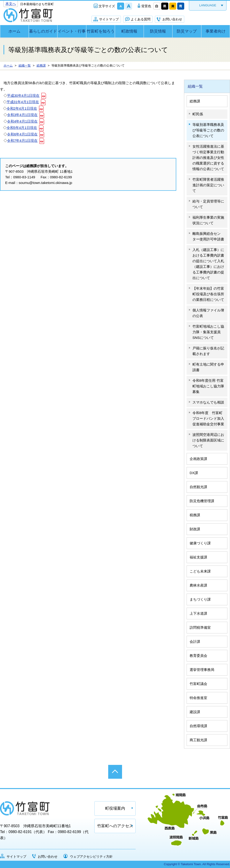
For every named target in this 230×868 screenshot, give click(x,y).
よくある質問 (141, 19)
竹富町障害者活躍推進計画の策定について (208, 185)
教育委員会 (198, 656)
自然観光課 (198, 487)
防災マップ (187, 31)
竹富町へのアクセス (115, 826)
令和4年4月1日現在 (22, 121)
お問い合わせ (172, 19)
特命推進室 (198, 698)
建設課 (195, 712)
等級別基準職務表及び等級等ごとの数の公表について (208, 130)
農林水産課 (198, 585)
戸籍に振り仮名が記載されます (208, 351)
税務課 (195, 515)
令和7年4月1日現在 (22, 140)
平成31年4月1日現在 (23, 102)
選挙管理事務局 (202, 670)
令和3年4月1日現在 (22, 115)
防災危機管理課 (202, 501)
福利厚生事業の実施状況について (208, 220)
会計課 (195, 642)
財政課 (195, 529)
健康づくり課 (200, 543)
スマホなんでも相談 (208, 402)
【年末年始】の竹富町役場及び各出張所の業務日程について (208, 294)
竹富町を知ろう (101, 31)
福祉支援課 (198, 557)
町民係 (198, 114)
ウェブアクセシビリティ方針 (91, 857)
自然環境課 (198, 726)
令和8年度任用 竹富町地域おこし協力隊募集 (208, 386)
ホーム (14, 31)
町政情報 (129, 31)
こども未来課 (200, 571)
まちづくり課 (200, 599)
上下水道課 (198, 613)
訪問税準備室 (200, 627)
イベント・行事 (72, 31)
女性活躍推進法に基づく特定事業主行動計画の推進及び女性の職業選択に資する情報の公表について (208, 158)
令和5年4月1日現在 (22, 128)
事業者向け (216, 31)
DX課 (194, 473)
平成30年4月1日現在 (23, 95)
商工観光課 (198, 740)
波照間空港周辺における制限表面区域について (208, 440)
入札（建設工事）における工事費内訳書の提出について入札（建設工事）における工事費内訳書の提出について (208, 264)
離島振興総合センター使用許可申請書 (208, 236)
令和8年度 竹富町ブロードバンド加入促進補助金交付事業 (208, 418)
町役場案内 (115, 808)
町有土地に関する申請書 (208, 367)
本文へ (11, 4)
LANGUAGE (208, 5)
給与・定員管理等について (208, 204)
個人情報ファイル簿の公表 (208, 313)
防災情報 (158, 31)
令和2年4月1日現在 (22, 108)
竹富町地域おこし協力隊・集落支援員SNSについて (208, 332)
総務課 (195, 101)
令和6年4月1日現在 (22, 134)
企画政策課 (198, 459)
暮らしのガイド (43, 31)
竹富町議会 (198, 684)
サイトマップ (109, 19)
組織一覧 (195, 86)
